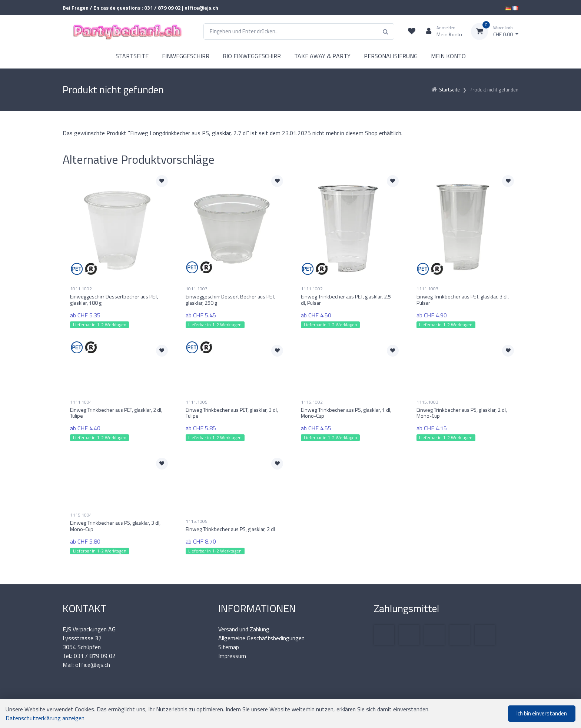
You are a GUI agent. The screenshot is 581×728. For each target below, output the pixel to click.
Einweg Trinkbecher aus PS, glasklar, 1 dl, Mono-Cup (346, 413)
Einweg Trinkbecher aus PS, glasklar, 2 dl (230, 529)
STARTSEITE (132, 56)
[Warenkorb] (495, 31)
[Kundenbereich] (441, 31)
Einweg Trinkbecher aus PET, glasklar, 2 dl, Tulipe (116, 413)
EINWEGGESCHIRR (186, 56)
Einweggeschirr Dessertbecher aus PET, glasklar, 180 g (114, 300)
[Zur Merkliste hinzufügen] (162, 181)
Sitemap (229, 647)
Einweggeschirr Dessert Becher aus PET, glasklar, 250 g (230, 300)
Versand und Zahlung (244, 629)
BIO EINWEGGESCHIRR (252, 56)
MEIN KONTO (448, 56)
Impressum (232, 656)
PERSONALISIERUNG (391, 56)
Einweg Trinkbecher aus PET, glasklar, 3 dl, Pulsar (463, 300)
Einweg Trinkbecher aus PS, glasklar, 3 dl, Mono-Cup (115, 526)
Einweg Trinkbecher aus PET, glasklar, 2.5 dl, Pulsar (346, 300)
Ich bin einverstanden (542, 713)
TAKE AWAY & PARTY (322, 56)
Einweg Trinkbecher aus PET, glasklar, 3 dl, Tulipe (232, 413)
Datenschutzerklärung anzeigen (45, 718)
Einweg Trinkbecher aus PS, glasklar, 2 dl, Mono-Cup (462, 413)
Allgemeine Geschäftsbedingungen (261, 638)
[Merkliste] (412, 31)
